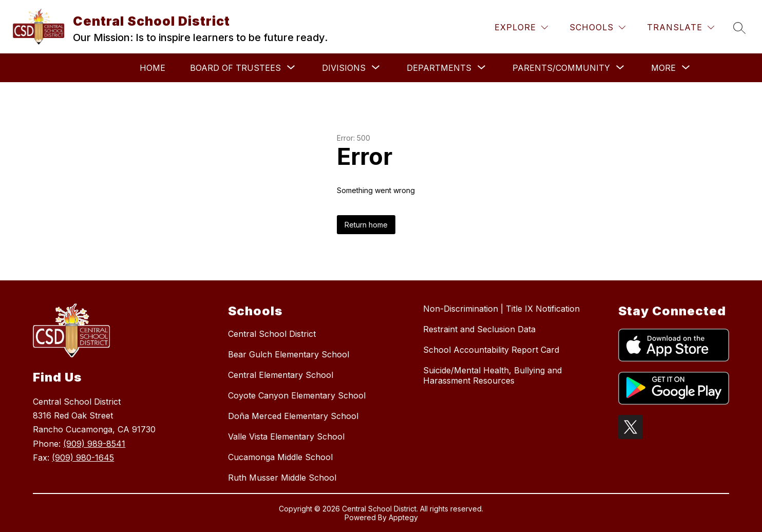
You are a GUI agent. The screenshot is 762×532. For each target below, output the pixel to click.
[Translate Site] (681, 27)
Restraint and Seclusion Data (479, 329)
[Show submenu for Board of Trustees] (235, 68)
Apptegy (403, 517)
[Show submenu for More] (663, 68)
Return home (366, 225)
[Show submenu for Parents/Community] (561, 68)
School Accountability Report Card (491, 350)
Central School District (272, 334)
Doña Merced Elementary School (293, 416)
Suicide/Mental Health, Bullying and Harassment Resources (492, 375)
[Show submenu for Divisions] (344, 68)
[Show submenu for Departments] (439, 68)
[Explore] (521, 27)
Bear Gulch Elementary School (289, 354)
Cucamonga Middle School (280, 457)
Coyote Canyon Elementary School (297, 395)
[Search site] (739, 28)
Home (153, 68)
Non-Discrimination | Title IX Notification (501, 309)
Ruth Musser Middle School (282, 478)
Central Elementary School (281, 375)
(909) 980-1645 (83, 458)
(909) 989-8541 (94, 444)
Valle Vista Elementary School (286, 436)
